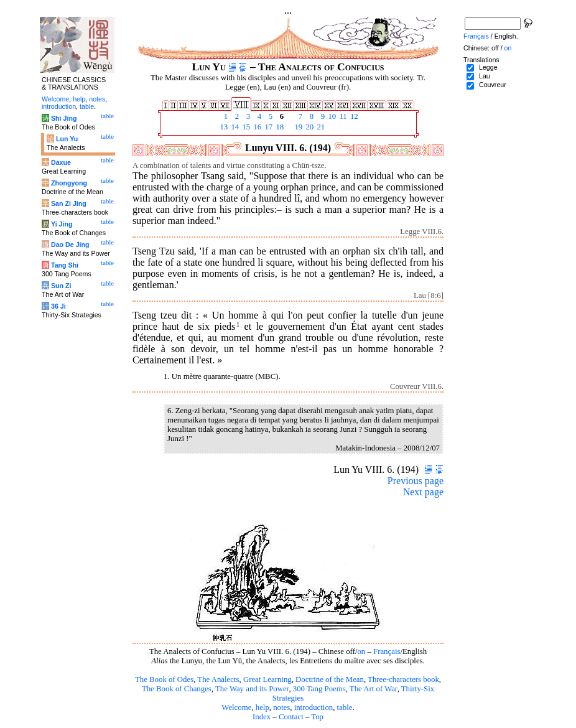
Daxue (61, 162)
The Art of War (374, 689)
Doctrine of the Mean (330, 679)
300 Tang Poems (319, 689)
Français (387, 651)
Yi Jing (62, 224)
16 (256, 127)
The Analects (218, 679)
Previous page (416, 481)
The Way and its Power (252, 689)
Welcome (236, 707)
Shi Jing (64, 118)
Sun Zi (61, 286)
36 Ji (58, 306)
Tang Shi (65, 265)
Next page (423, 492)
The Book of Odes (164, 679)
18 (279, 127)
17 (267, 127)
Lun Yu (67, 139)
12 (353, 116)
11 (342, 116)
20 (309, 127)
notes (281, 707)
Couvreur (493, 85)
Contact (291, 717)
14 (234, 127)
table (345, 707)
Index (262, 717)
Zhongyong (69, 183)
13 (223, 127)
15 (245, 127)
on (361, 651)
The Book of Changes (177, 689)
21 (320, 127)
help (262, 707)
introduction (314, 707)
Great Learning (267, 679)
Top (317, 717)
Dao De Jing (70, 245)
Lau (485, 76)
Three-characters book (403, 679)
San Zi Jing (69, 203)
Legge (488, 67)
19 (297, 127)
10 (331, 116)
